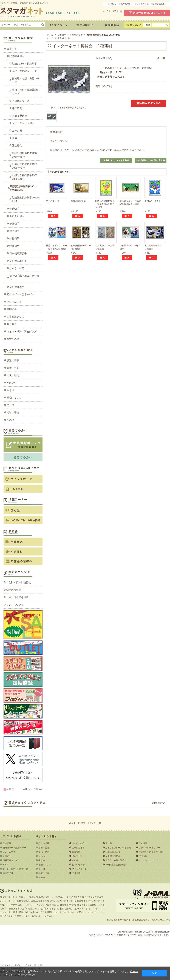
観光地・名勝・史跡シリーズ (26, 80)
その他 (10, 420)
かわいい (12, 383)
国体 (15, 138)
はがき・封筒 (17, 268)
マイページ (77, 860)
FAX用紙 (76, 873)
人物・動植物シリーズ (24, 71)
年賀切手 (14, 238)
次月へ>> (38, 789)
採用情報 (143, 856)
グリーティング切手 (23, 123)
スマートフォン (89, 823)
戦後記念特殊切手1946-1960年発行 (25, 155)
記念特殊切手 (17, 56)
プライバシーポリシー (149, 848)
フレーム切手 (14, 302)
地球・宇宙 (13, 412)
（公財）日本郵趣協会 (19, 582)
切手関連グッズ (15, 317)
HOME (113, 4)
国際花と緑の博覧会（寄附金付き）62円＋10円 (105, 204)
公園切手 (14, 224)
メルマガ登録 (143, 4)
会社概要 (143, 843)
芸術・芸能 (13, 368)
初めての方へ (126, 4)
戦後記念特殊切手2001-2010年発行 (23, 188)
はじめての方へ (79, 843)
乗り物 (10, 405)
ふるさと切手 (17, 216)
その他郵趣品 (17, 287)
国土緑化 (17, 145)
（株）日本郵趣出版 (17, 597)
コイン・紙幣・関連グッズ (22, 332)
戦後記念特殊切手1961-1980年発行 (25, 166)
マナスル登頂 (52, 201)
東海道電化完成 (78, 201)
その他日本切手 (18, 261)
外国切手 (12, 309)
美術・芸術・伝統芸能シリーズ (26, 92)
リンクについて (15, 605)
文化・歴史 (13, 375)
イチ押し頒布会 (113, 856)
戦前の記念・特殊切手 (24, 64)
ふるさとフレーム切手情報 (118, 848)
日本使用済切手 (18, 253)
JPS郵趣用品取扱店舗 (116, 865)
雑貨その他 (13, 339)
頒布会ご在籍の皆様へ (116, 860)
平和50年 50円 (152, 201)
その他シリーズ (21, 101)
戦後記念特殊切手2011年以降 (26, 199)
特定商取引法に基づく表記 (151, 852)
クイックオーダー (80, 869)
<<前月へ (27, 789)
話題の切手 (13, 360)
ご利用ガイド (78, 848)
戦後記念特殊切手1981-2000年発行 (25, 177)
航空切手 (14, 231)
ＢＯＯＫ (12, 324)
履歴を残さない (159, 803)
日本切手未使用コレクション (24, 278)
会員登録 (76, 852)
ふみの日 (17, 131)
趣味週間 (17, 108)
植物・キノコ (14, 398)
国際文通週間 (19, 116)
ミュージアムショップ (149, 860)
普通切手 (14, 209)
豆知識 (109, 843)
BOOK (6, 865)
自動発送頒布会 (113, 852)
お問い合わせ (159, 4)
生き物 (10, 390)
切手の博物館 (14, 590)
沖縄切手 (14, 246)
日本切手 (12, 49)
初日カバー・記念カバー (20, 294)
